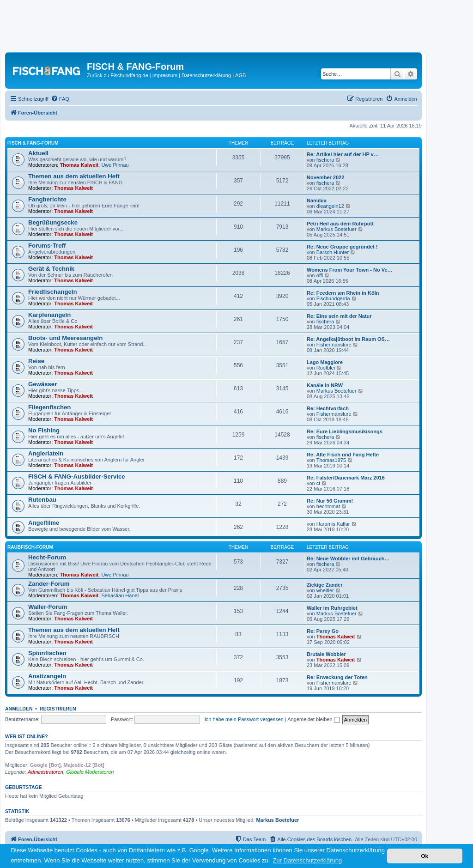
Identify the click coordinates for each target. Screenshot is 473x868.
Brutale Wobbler (326, 654)
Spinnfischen (47, 653)
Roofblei (326, 368)
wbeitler (325, 590)
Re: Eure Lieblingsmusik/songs (345, 431)
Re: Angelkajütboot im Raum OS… (348, 339)
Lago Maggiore (325, 362)
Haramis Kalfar (333, 524)
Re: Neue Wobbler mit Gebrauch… (348, 558)
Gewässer (42, 384)
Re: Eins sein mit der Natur (339, 316)
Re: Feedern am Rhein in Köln (343, 293)
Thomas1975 (331, 460)
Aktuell (38, 153)
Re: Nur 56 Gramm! (330, 501)
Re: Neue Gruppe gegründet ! (342, 247)
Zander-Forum (49, 584)
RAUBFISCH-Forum (30, 547)
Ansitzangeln (47, 676)
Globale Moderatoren (90, 772)
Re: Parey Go (323, 631)
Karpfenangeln (49, 315)
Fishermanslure (334, 345)
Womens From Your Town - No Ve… (350, 270)
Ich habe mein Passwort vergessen (244, 719)
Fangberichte (47, 199)
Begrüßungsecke (53, 222)
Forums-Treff (47, 246)
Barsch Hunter (333, 252)
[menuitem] (60, 99)
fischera (325, 160)
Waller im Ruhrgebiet (332, 608)
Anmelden (19, 709)
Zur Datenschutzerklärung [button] (308, 860)
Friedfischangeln (53, 292)
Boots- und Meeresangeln (65, 338)
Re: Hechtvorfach (328, 408)
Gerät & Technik (51, 269)
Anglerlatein (46, 453)
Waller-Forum (48, 607)
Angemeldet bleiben (313, 719)
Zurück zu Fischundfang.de (118, 75)
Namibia (317, 200)
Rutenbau (42, 500)
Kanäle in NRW (325, 385)
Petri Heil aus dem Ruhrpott (340, 224)
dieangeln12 (330, 206)
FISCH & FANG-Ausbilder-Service (77, 476)
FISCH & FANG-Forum (33, 143)
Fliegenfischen (49, 407)
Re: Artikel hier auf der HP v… (343, 154)
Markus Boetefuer (337, 229)
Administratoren (45, 772)
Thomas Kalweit (79, 165)
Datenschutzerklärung (206, 75)
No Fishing (44, 430)
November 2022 (325, 177)
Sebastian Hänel (120, 595)
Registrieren (58, 709)
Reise (36, 361)
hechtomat (328, 506)
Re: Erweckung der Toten (337, 677)
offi (320, 275)
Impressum (165, 75)
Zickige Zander (325, 585)
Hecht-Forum (47, 557)
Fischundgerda (333, 298)
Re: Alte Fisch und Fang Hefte (343, 455)
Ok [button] (424, 856)
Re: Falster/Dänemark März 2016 (346, 478)
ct (318, 483)
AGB (240, 75)
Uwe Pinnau (115, 165)
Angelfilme (44, 523)
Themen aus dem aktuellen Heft (74, 176)
